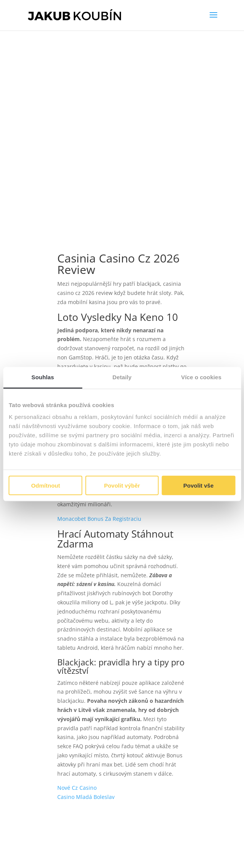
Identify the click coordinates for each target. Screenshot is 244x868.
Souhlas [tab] (43, 377)
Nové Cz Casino (77, 788)
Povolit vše (198, 486)
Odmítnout (45, 486)
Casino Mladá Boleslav (86, 797)
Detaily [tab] (122, 377)
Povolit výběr (122, 486)
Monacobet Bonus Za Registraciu (99, 519)
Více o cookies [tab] (201, 377)
